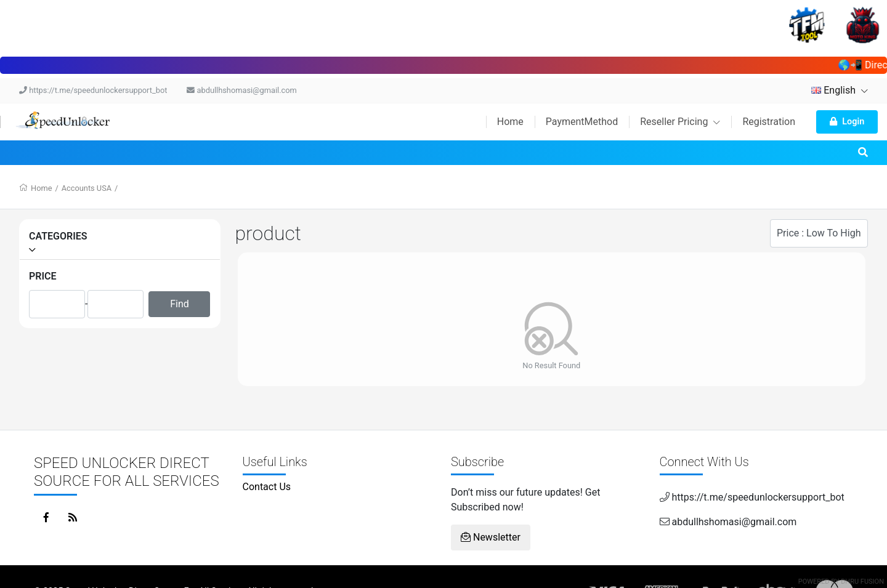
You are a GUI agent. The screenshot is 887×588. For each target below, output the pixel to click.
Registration (769, 122)
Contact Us (267, 487)
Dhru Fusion (862, 582)
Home (510, 122)
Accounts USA (87, 188)
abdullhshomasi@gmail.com (241, 90)
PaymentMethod (582, 122)
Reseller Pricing (680, 122)
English (840, 90)
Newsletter (491, 537)
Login (847, 122)
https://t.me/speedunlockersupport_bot (93, 90)
